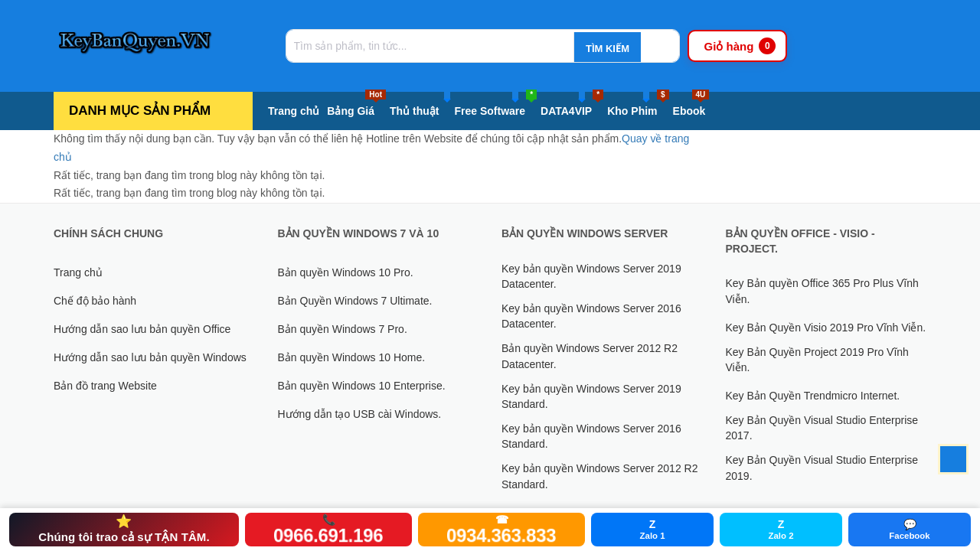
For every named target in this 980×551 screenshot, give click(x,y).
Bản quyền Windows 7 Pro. (343, 329)
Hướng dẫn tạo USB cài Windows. (360, 414)
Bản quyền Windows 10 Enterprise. (362, 386)
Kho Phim (638, 108)
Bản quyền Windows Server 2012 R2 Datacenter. (590, 356)
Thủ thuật (420, 108)
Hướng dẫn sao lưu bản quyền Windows (150, 357)
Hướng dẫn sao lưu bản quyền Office (142, 329)
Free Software (495, 108)
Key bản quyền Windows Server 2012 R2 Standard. (599, 476)
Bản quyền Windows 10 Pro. (346, 272)
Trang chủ (294, 111)
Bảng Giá (356, 108)
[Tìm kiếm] (605, 48)
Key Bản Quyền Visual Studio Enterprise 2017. (822, 428)
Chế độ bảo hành (95, 301)
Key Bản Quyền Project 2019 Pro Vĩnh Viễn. (817, 360)
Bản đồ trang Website (105, 386)
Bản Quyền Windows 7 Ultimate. (355, 301)
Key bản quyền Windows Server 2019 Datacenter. (591, 276)
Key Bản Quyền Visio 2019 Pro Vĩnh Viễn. (826, 328)
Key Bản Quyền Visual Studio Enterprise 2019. (822, 468)
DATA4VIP (572, 108)
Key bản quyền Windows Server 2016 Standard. (591, 436)
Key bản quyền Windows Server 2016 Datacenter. (591, 316)
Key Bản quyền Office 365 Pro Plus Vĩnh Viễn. (822, 291)
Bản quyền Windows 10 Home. (352, 357)
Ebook (691, 108)
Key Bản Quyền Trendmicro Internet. (813, 396)
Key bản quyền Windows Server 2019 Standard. (591, 396)
